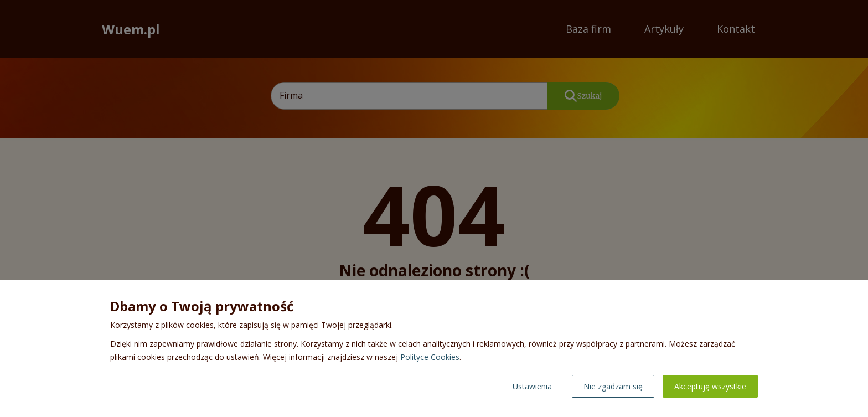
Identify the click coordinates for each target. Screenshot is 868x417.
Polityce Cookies (430, 357)
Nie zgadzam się (613, 386)
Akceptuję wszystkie (710, 386)
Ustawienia (532, 386)
